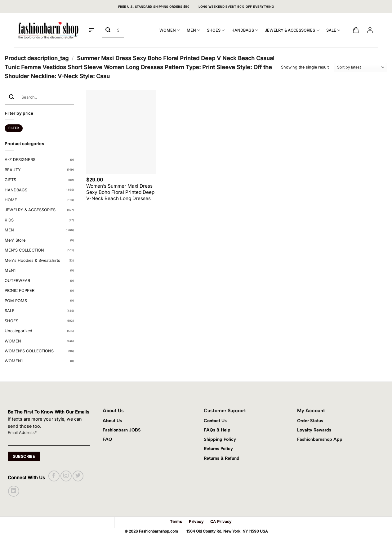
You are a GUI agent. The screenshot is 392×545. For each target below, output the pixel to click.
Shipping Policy (220, 439)
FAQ (107, 439)
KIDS (9, 220)
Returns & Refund (222, 458)
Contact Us (215, 421)
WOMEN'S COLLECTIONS (29, 351)
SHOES (216, 30)
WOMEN (170, 30)
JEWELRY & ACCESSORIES (292, 30)
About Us (112, 421)
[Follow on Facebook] (54, 476)
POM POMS (16, 301)
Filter (13, 128)
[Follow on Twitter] (78, 476)
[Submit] (108, 30)
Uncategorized (18, 331)
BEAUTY (13, 170)
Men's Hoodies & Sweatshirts (32, 260)
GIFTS (10, 180)
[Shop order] (361, 67)
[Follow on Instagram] (66, 476)
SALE (333, 30)
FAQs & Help (217, 430)
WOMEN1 (14, 361)
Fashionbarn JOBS (122, 430)
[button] (91, 30)
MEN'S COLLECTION (24, 250)
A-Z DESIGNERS (20, 160)
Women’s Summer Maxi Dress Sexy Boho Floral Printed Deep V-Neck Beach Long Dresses (120, 192)
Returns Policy (218, 449)
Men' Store (15, 240)
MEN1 (10, 270)
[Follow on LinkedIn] (13, 491)
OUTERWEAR (17, 281)
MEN (193, 30)
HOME (11, 200)
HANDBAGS (245, 30)
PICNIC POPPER (20, 290)
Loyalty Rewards (314, 430)
